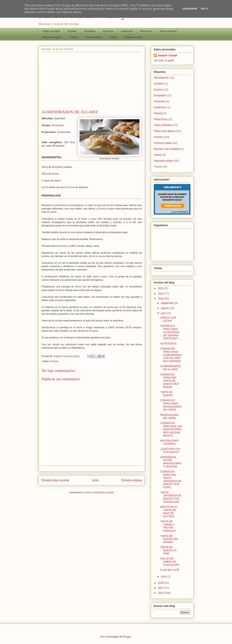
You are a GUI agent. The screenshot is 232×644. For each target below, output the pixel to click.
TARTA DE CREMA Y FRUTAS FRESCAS (168, 526)
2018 (161, 583)
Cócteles (72, 31)
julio (164, 313)
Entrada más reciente (55, 480)
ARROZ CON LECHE (168, 319)
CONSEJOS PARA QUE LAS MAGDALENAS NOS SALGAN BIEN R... (171, 429)
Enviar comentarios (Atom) (99, 492)
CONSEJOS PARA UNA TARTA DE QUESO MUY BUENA (170, 381)
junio (164, 576)
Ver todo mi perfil (164, 60)
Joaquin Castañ (167, 55)
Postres (74, 37)
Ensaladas (90, 31)
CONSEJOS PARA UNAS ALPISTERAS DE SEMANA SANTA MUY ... (171, 332)
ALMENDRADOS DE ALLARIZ (170, 368)
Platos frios (146, 31)
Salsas (113, 37)
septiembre (168, 303)
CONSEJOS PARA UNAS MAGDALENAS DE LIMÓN (171, 405)
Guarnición (127, 31)
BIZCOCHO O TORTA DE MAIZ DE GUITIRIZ (169, 512)
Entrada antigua (132, 480)
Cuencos (159, 90)
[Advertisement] (92, 82)
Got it (205, 9)
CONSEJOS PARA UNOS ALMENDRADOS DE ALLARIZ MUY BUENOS (171, 355)
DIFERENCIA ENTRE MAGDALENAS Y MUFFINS (171, 462)
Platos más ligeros (52, 37)
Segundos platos (134, 37)
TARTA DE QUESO (167, 394)
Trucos (158, 167)
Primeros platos (94, 37)
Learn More (190, 9)
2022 (161, 288)
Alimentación (161, 78)
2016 (161, 593)
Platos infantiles (168, 31)
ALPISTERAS (168, 344)
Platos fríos (160, 119)
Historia (158, 113)
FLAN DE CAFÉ (170, 570)
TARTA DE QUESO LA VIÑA (168, 550)
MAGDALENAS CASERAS (169, 442)
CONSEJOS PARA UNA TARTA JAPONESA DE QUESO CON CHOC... (171, 479)
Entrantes (108, 31)
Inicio (95, 480)
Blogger (127, 637)
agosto (165, 308)
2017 (161, 588)
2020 (161, 294)
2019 (161, 299)
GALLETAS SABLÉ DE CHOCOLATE (170, 562)
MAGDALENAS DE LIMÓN (169, 416)
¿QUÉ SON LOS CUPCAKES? (170, 450)
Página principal (51, 31)
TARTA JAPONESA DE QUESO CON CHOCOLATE (171, 497)
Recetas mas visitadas (167, 149)
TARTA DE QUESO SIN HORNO (169, 539)
